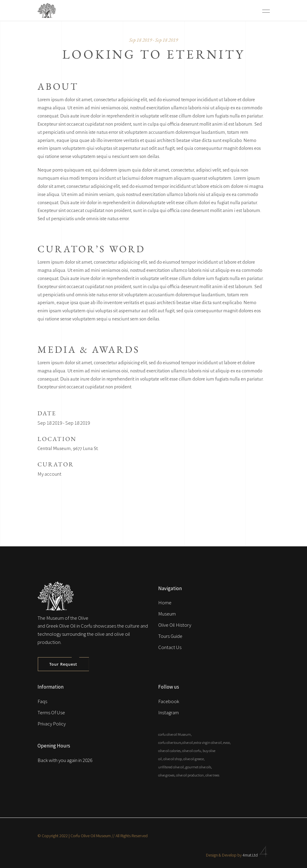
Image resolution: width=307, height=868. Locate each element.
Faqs (42, 701)
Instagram (168, 712)
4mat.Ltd (256, 855)
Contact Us (170, 647)
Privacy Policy (52, 724)
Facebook (169, 701)
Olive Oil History (175, 625)
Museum (167, 614)
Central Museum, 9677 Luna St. (68, 448)
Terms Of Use (51, 712)
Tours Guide (170, 636)
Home (165, 603)
